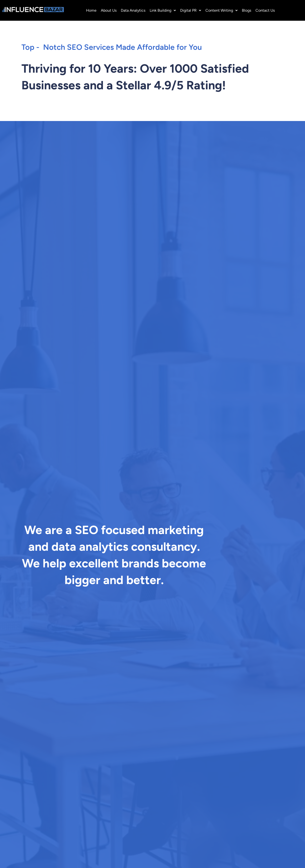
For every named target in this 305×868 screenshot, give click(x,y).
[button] (163, 10)
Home (91, 10)
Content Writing (221, 10)
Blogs (247, 10)
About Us (109, 10)
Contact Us (265, 10)
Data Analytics (133, 10)
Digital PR (191, 10)
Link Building (163, 10)
